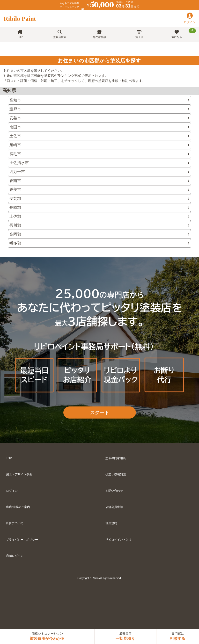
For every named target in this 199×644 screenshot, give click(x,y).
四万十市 (99, 172)
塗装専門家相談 (116, 458)
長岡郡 (99, 207)
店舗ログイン (15, 556)
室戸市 (99, 109)
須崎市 (99, 145)
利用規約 (111, 523)
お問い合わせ (114, 491)
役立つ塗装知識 (116, 474)
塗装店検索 (60, 34)
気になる (184, 33)
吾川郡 (99, 225)
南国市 (99, 127)
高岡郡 (99, 234)
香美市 (99, 190)
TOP (20, 34)
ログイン (12, 491)
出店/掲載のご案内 (18, 507)
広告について (15, 523)
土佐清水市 (99, 163)
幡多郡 (99, 243)
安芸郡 (99, 199)
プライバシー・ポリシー (22, 540)
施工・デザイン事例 (19, 474)
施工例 (139, 34)
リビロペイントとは (118, 540)
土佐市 (99, 136)
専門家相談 (99, 34)
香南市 (99, 181)
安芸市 (99, 118)
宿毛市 (99, 154)
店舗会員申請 (114, 507)
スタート (100, 412)
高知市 (99, 100)
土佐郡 (99, 216)
